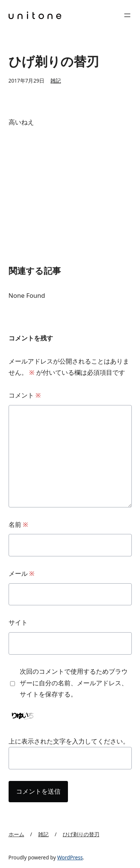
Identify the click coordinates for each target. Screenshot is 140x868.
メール (22, 573)
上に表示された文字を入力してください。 (69, 741)
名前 (18, 524)
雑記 (56, 81)
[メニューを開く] (127, 15)
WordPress (70, 857)
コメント (25, 395)
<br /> (31, 185)
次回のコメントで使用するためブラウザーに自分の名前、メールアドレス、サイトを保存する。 (74, 683)
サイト (18, 622)
